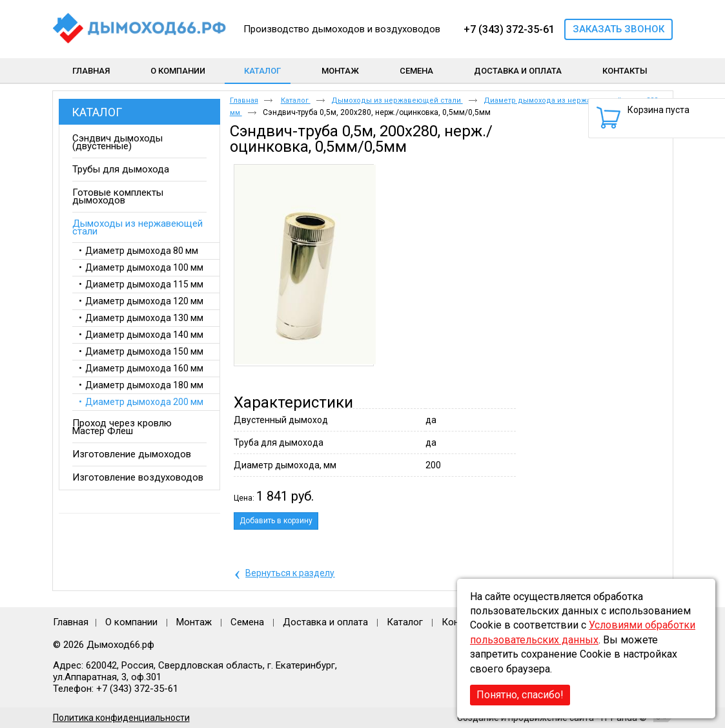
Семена (247, 622)
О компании (131, 622)
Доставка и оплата (325, 622)
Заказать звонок (618, 29)
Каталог (262, 71)
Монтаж (195, 622)
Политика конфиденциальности (121, 718)
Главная (244, 100)
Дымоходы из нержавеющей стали (397, 100)
